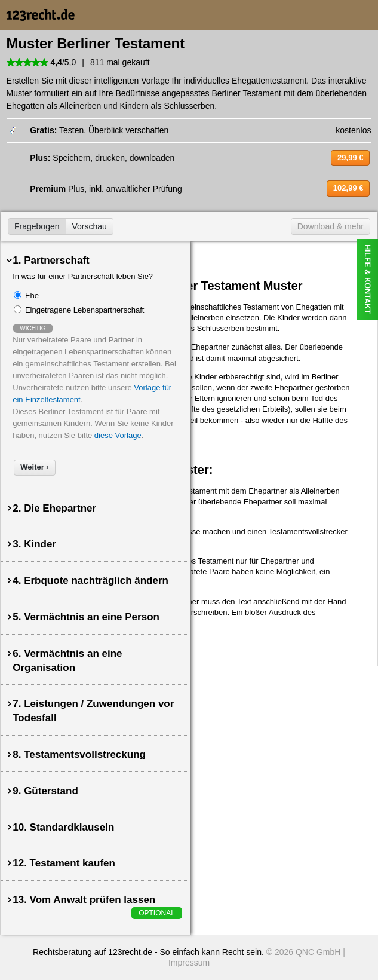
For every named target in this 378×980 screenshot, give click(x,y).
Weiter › (34, 467)
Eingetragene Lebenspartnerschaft (84, 310)
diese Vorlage (118, 435)
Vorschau (90, 226)
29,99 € (350, 157)
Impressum (189, 963)
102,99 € (348, 188)
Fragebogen (37, 226)
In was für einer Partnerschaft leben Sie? (83, 276)
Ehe (32, 295)
